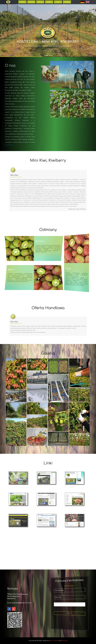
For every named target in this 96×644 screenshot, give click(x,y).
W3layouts (64, 641)
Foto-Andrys (54, 641)
